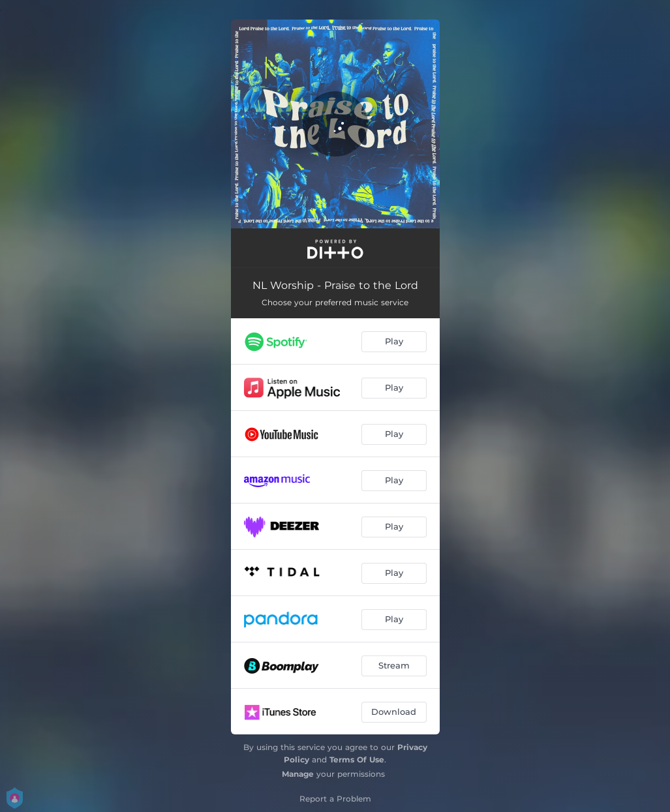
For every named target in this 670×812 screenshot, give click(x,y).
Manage (298, 774)
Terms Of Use (357, 759)
